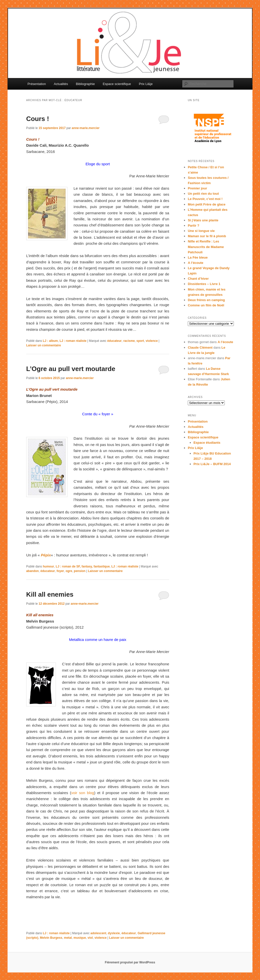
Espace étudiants (207, 443)
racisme (129, 341)
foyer (60, 571)
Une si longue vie (201, 231)
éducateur (114, 341)
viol (90, 938)
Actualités (61, 84)
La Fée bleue (198, 257)
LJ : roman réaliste (73, 341)
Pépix (46, 555)
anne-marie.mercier (86, 128)
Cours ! (38, 119)
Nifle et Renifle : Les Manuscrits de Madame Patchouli (206, 247)
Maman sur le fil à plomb (207, 236)
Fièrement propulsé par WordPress (130, 962)
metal (68, 938)
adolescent (98, 933)
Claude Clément (200, 348)
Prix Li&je (146, 84)
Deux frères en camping (206, 300)
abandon (32, 571)
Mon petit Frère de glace (207, 204)
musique (80, 938)
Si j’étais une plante (203, 220)
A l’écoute (196, 263)
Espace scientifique (117, 84)
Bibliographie (85, 84)
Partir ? (194, 226)
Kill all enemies (50, 594)
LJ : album (50, 341)
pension (80, 571)
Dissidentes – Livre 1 (204, 284)
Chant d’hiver (198, 279)
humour (48, 566)
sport (140, 341)
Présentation (37, 84)
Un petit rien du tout (203, 194)
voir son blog (83, 793)
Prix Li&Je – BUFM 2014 (212, 464)
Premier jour (197, 188)
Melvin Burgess (51, 938)
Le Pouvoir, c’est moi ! (205, 199)
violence (152, 341)
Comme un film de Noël (206, 305)
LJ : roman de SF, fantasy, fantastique (83, 566)
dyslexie (114, 933)
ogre (69, 571)
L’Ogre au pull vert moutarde (71, 369)
